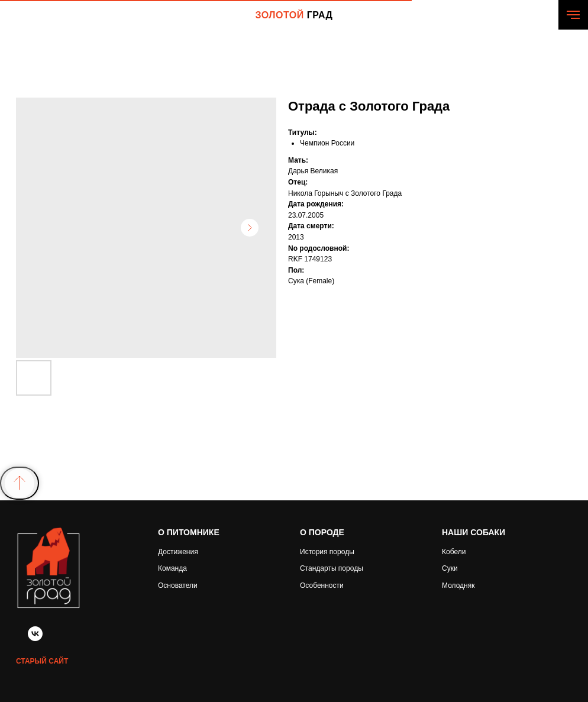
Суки (450, 568)
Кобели (454, 552)
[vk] (35, 638)
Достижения (178, 552)
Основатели (178, 585)
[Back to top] (20, 483)
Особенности (322, 585)
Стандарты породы (332, 568)
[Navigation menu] (573, 15)
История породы (327, 552)
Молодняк (458, 585)
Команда (172, 568)
